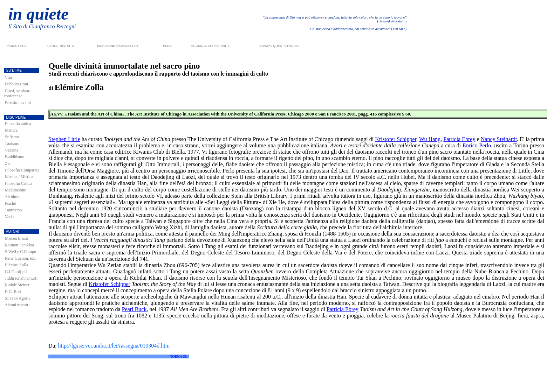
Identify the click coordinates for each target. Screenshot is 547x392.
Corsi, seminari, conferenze (18, 93)
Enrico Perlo (477, 145)
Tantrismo (13, 210)
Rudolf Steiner (17, 285)
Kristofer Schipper (396, 139)
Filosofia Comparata (22, 170)
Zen (8, 163)
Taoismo (12, 143)
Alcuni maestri (17, 305)
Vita (8, 77)
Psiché (10, 203)
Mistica (11, 130)
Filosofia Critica (19, 183)
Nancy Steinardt (499, 139)
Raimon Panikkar (20, 245)
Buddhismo (15, 157)
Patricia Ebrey (459, 139)
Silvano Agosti (17, 298)
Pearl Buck (134, 309)
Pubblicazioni (16, 84)
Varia (9, 217)
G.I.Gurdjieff (16, 272)
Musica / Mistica (19, 177)
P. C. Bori (13, 292)
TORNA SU (179, 356)
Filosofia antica (18, 124)
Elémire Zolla (16, 265)
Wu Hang (430, 139)
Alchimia (12, 197)
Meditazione (15, 190)
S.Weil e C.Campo (20, 252)
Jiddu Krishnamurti (21, 278)
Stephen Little (64, 139)
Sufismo (12, 137)
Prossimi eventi (18, 103)
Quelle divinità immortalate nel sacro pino (124, 66)
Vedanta (12, 150)
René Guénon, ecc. (21, 258)
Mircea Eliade (17, 238)
